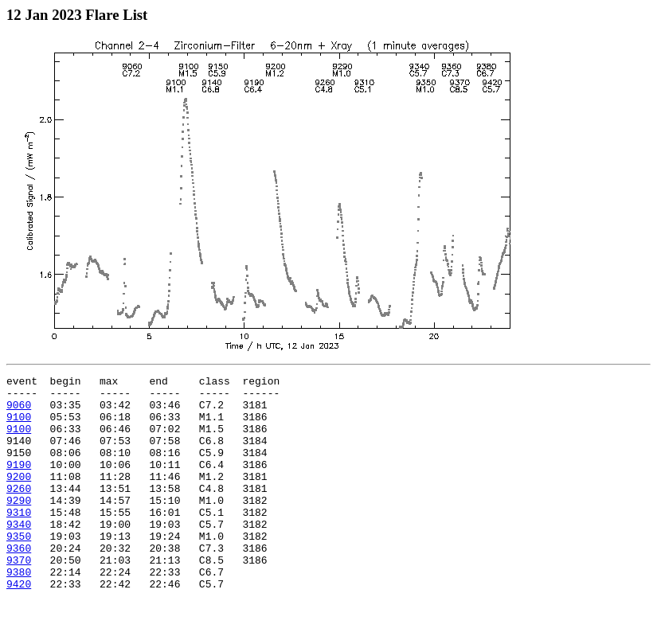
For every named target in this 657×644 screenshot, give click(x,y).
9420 (19, 626)
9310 (19, 541)
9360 (19, 584)
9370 (19, 598)
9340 (19, 555)
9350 (19, 569)
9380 (19, 612)
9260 (19, 512)
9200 (19, 498)
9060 (19, 412)
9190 (19, 483)
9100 (19, 426)
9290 (19, 526)
